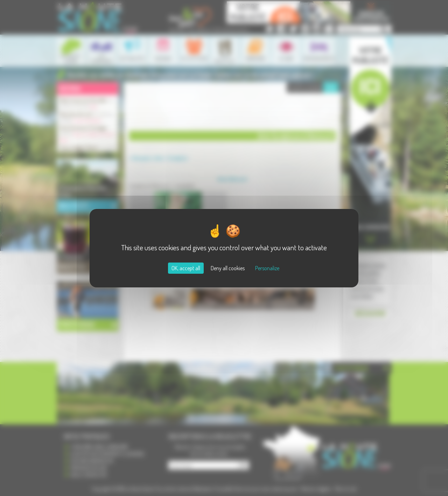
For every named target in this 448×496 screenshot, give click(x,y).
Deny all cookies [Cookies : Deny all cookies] (228, 268)
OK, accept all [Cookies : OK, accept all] (186, 268)
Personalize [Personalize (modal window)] (267, 268)
